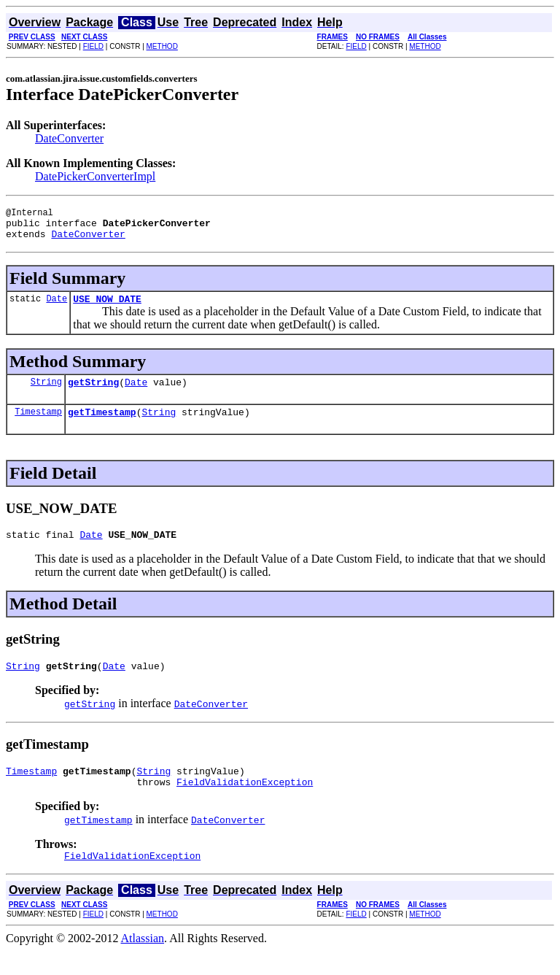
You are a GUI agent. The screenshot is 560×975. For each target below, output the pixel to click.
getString (93, 393)
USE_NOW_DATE (107, 307)
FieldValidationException (245, 803)
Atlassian (143, 962)
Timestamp (38, 424)
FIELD (93, 46)
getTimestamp (102, 425)
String (46, 392)
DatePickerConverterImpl (95, 176)
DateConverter (69, 138)
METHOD (162, 46)
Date (57, 307)
